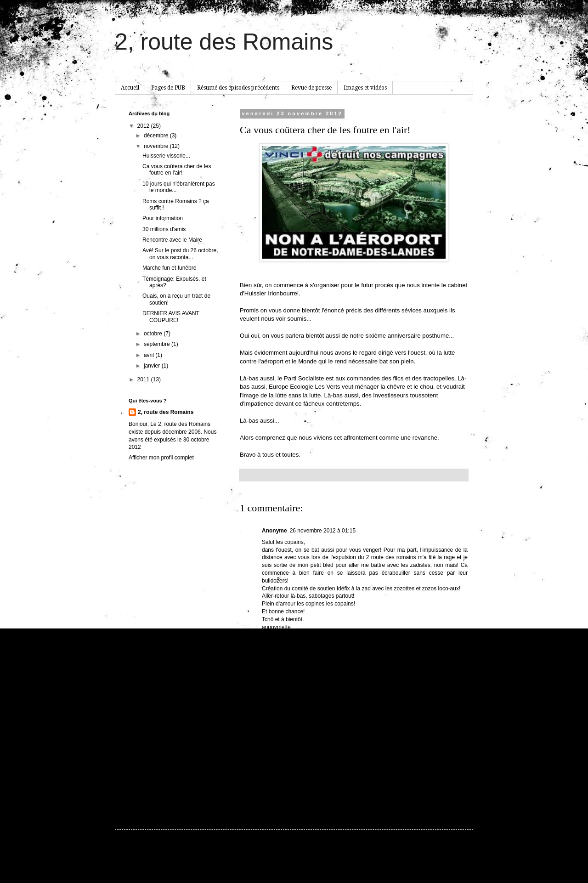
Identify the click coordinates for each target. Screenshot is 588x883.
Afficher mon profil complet (161, 458)
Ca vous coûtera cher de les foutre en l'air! (177, 170)
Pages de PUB (168, 88)
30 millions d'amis (164, 229)
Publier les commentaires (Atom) (314, 795)
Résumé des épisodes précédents (238, 88)
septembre (158, 344)
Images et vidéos (365, 88)
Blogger (368, 861)
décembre (157, 136)
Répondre (274, 638)
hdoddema (316, 861)
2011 (144, 379)
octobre (154, 334)
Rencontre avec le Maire (172, 240)
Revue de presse (311, 88)
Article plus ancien (443, 782)
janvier (153, 366)
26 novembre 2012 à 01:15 (323, 531)
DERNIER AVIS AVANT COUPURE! (171, 317)
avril (150, 355)
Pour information (163, 218)
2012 (144, 126)
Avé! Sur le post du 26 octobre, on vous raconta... (180, 254)
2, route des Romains (224, 42)
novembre (157, 146)
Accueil (130, 88)
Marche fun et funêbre (169, 268)
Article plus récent (264, 782)
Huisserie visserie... (166, 156)
